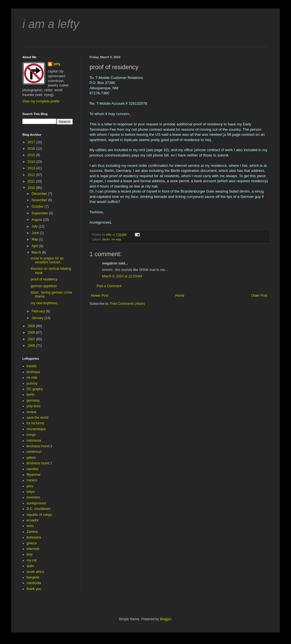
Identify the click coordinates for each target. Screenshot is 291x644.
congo (31, 435)
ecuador (33, 520)
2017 (32, 142)
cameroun (34, 452)
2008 (32, 332)
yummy (32, 383)
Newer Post (100, 296)
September (40, 213)
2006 (32, 346)
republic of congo (39, 515)
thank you (34, 589)
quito (30, 566)
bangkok (33, 577)
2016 (32, 149)
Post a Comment (109, 286)
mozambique (36, 429)
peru (30, 486)
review (31, 412)
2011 (32, 181)
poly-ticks (34, 406)
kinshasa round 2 (39, 463)
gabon (31, 458)
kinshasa (33, 372)
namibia (32, 469)
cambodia (34, 583)
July (35, 226)
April (35, 246)
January (38, 318)
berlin (106, 239)
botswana (34, 537)
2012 (32, 175)
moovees (33, 497)
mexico (32, 480)
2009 (32, 326)
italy (30, 554)
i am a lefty (51, 24)
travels (31, 366)
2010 (32, 188)
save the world (37, 418)
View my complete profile (41, 101)
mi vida (116, 239)
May (35, 239)
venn (30, 526)
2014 (32, 162)
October (38, 207)
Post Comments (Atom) (127, 304)
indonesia (34, 441)
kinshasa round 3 (39, 446)
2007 (32, 339)
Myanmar (34, 475)
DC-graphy (35, 389)
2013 (32, 168)
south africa (35, 572)
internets (33, 549)
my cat (31, 560)
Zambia (32, 532)
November (40, 200)
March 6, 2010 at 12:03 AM (122, 276)
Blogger (166, 619)
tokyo (31, 492)
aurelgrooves (36, 503)
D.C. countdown (38, 509)
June (36, 233)
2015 (32, 155)
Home (180, 296)
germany (33, 401)
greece (32, 543)
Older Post (259, 296)
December (40, 194)
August (37, 220)
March (37, 252)
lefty (57, 64)
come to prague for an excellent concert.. (47, 260)
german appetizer (44, 286)
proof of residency (44, 279)
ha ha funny (35, 423)
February (39, 311)
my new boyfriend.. (45, 303)
